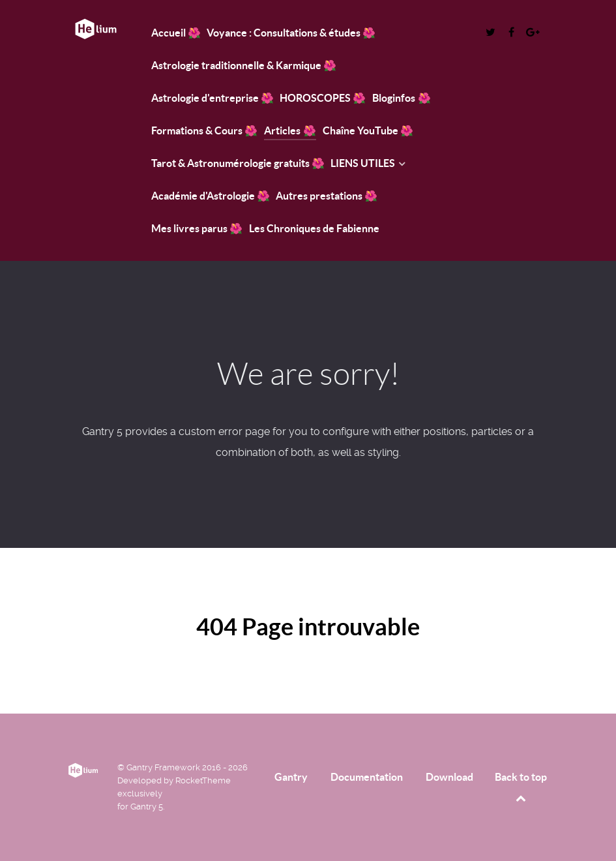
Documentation (367, 777)
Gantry (291, 777)
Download (449, 777)
